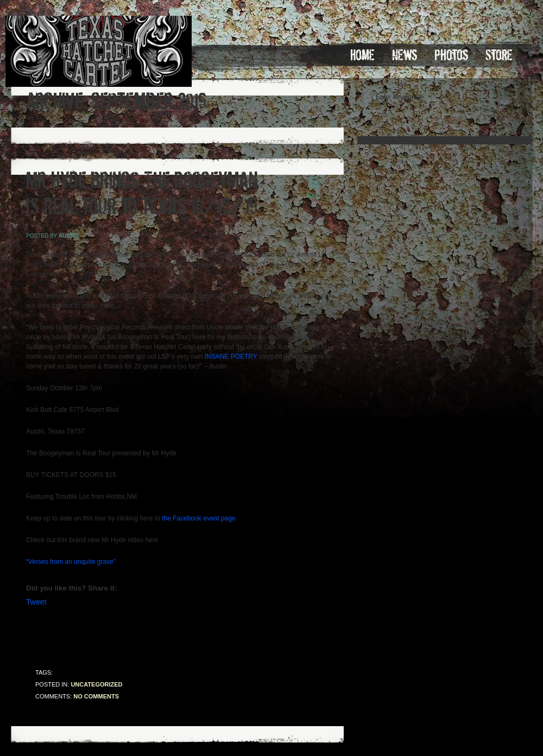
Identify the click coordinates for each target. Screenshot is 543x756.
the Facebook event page (198, 518)
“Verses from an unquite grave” (71, 562)
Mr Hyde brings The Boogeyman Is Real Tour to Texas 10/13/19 (142, 194)
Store (499, 55)
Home (362, 55)
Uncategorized (96, 684)
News (405, 55)
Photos (451, 55)
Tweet (36, 602)
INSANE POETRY (231, 357)
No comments (96, 696)
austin (69, 236)
